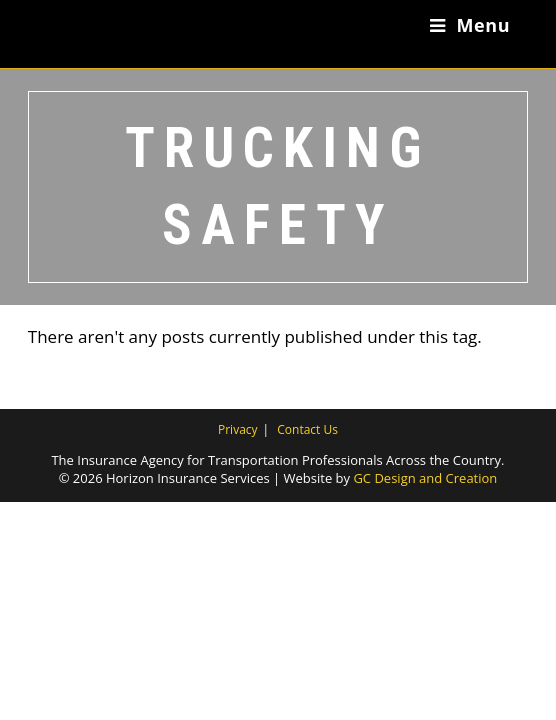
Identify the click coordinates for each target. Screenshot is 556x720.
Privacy (238, 429)
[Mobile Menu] (470, 25)
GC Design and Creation (425, 478)
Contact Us (307, 429)
